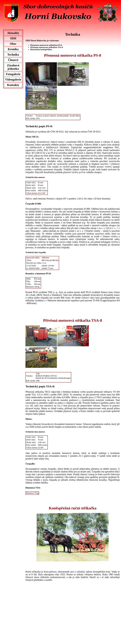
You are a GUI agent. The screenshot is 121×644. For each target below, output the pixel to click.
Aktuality (13, 33)
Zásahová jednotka (13, 67)
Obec (13, 44)
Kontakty (13, 85)
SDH (13, 38)
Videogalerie (13, 79)
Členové (13, 60)
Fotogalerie (13, 74)
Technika (13, 55)
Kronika (13, 49)
